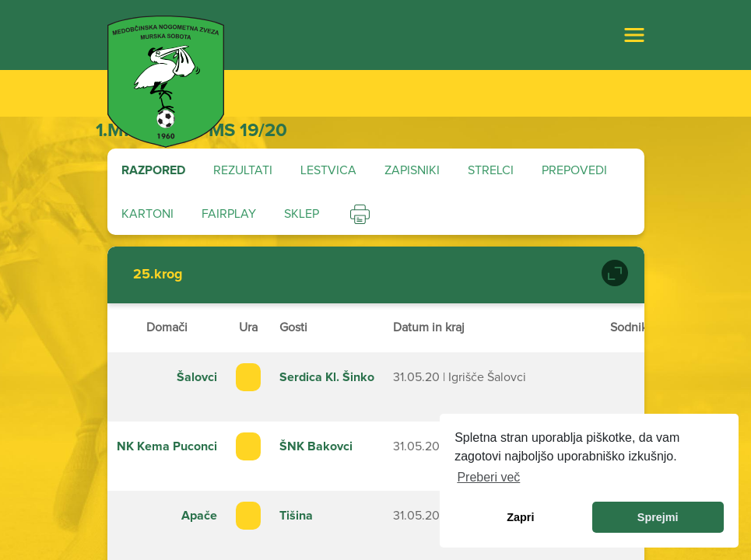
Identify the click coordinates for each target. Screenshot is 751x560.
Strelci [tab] (491, 170)
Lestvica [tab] (328, 170)
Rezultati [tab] (243, 170)
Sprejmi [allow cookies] (658, 517)
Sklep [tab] (302, 214)
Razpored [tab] (153, 170)
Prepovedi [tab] (574, 170)
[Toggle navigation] (634, 35)
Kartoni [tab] (147, 214)
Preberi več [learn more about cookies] (488, 477)
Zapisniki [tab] (412, 170)
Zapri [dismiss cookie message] (520, 517)
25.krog (158, 275)
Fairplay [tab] (229, 214)
